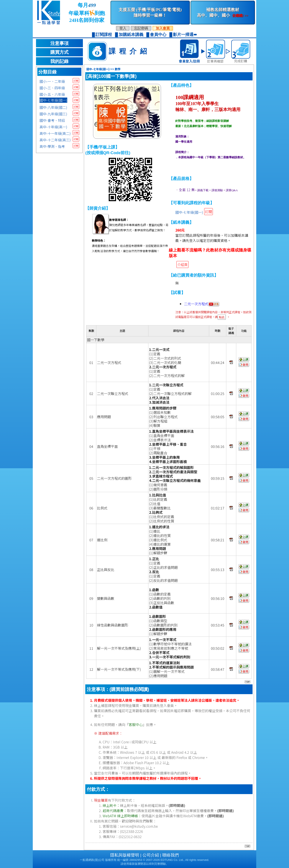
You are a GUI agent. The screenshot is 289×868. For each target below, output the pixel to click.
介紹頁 (182, 264)
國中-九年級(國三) (53, 114)
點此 (222, 317)
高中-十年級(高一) (53, 127)
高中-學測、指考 (52, 146)
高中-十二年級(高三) (55, 140)
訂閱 (76, 81)
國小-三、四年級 (52, 88)
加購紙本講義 (131, 35)
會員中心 (158, 35)
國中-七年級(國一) (53, 100)
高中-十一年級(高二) (55, 133)
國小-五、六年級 (52, 94)
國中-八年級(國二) (53, 107)
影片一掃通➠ (185, 35)
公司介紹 (151, 855)
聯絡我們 (171, 855)
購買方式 (59, 52)
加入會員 (163, 28)
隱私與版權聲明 (125, 855)
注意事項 (59, 43)
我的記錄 (59, 61)
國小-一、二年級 (52, 81)
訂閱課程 (104, 35)
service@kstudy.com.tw (139, 826)
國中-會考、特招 (52, 120)
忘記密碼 (141, 28)
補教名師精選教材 (223, 12)
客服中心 (136, 724)
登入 (123, 28)
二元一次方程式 (202, 304)
